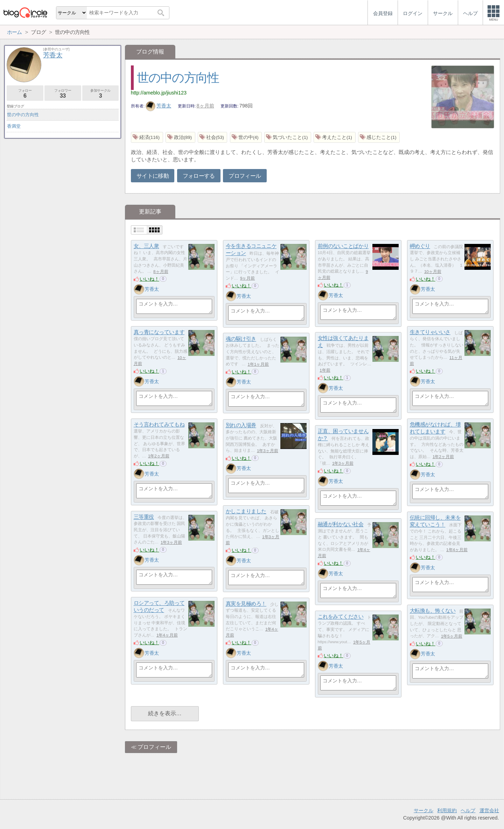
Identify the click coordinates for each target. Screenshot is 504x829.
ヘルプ (468, 810)
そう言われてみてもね (159, 425)
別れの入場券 (241, 425)
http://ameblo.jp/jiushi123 (159, 93)
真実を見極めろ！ (246, 604)
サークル (423, 810)
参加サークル (101, 94)
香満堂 (14, 126)
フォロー (25, 94)
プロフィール (245, 176)
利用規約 (447, 810)
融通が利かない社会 (341, 524)
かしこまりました (246, 511)
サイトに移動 (153, 176)
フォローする (199, 176)
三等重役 (144, 517)
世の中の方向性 (178, 78)
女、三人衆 (146, 246)
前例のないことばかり (343, 246)
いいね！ (149, 279)
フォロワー (63, 94)
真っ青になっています (159, 332)
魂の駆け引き (241, 339)
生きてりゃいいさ (430, 332)
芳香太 (159, 106)
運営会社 (489, 810)
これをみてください (341, 617)
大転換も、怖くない (433, 611)
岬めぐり (420, 246)
